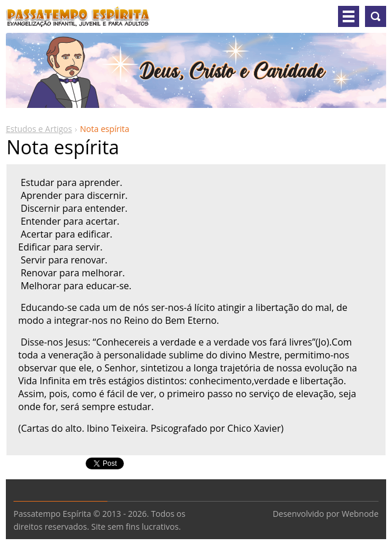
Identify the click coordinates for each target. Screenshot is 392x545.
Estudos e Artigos (39, 129)
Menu (349, 16)
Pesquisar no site (376, 16)
